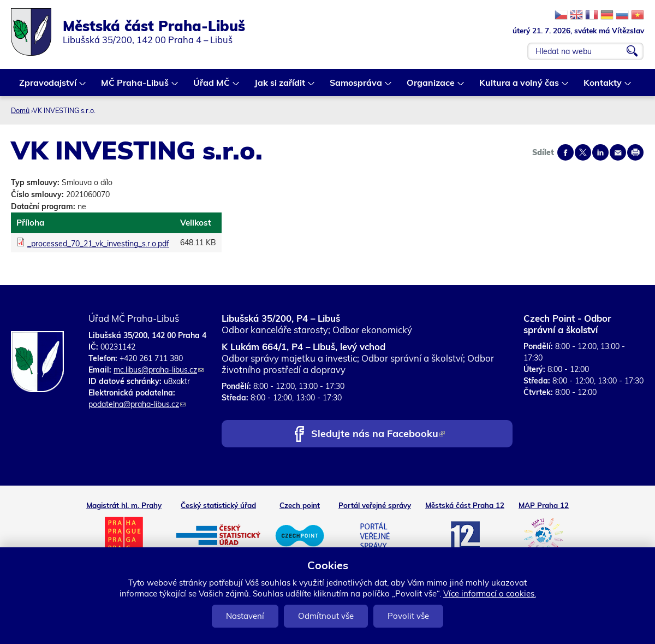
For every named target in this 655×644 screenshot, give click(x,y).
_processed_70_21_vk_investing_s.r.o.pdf (98, 244)
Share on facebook (565, 152)
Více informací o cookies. (490, 593)
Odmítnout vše (326, 616)
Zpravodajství (48, 87)
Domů (20, 110)
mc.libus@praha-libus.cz (159, 370)
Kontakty (603, 87)
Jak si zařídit (280, 87)
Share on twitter (583, 152)
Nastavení (245, 616)
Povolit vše (408, 616)
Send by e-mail (618, 152)
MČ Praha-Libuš (135, 87)
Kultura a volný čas (520, 87)
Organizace (431, 87)
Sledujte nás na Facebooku (378, 435)
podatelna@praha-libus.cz (137, 404)
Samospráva (356, 87)
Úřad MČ (212, 87)
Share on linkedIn (600, 152)
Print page (635, 152)
